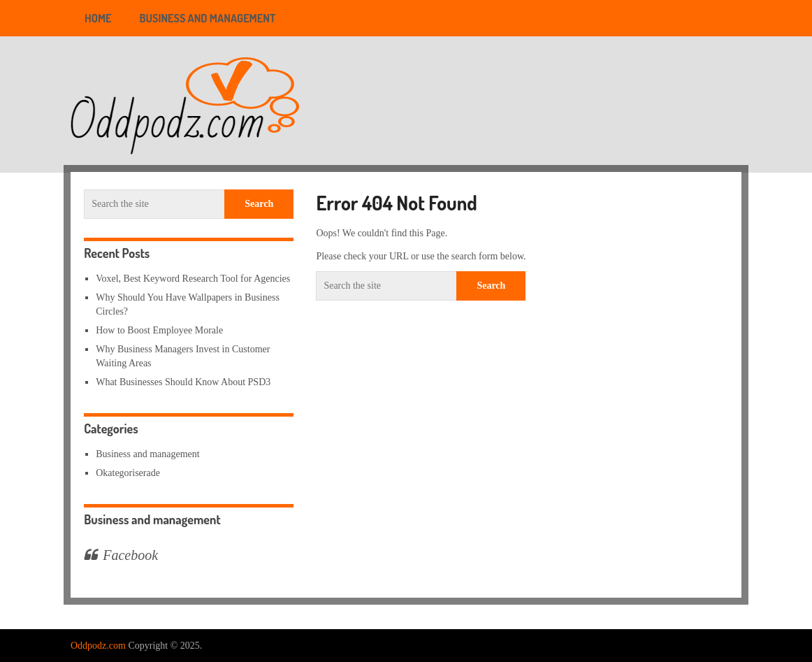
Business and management (208, 18)
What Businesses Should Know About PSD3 (183, 382)
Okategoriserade (128, 473)
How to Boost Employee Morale (159, 330)
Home (98, 18)
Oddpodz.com (98, 646)
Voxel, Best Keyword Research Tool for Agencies (193, 279)
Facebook (130, 555)
